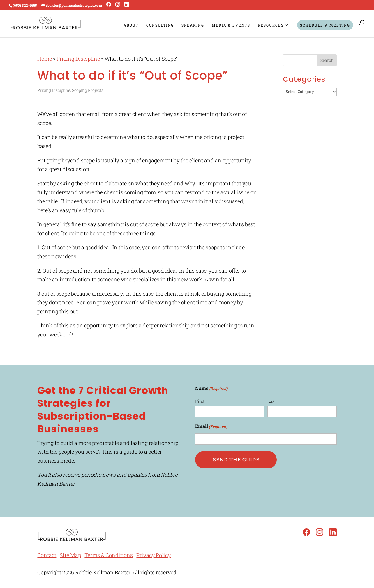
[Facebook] (109, 5)
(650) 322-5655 (25, 5)
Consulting (160, 25)
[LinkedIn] (127, 5)
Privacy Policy (154, 555)
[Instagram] (118, 5)
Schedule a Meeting (325, 25)
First (200, 401)
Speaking (193, 25)
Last (272, 401)
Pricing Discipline (78, 59)
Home (45, 59)
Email (211, 427)
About (131, 25)
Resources (271, 25)
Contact (47, 555)
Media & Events (231, 25)
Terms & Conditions (109, 555)
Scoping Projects (88, 90)
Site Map (70, 555)
